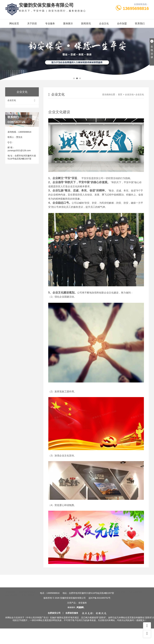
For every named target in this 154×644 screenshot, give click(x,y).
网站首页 (14, 24)
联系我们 (140, 24)
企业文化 (104, 24)
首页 (84, 168)
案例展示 (68, 24)
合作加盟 (122, 24)
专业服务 (50, 24)
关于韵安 (32, 24)
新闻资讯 (86, 24)
